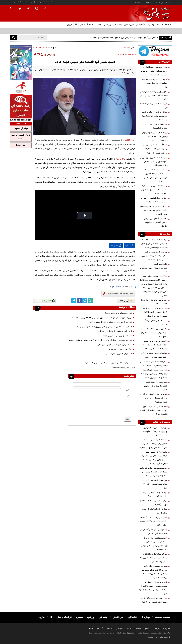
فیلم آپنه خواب (21, 129)
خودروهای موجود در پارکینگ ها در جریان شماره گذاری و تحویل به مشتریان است (101, 340)
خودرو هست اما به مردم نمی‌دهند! (119, 313)
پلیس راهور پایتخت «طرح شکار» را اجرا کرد (115, 331)
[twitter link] (74, 301)
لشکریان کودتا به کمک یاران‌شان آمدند (155, 511)
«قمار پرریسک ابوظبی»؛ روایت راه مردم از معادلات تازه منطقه (154, 200)
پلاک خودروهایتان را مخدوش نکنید (119, 354)
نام (129, 384)
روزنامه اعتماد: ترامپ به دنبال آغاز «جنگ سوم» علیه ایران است (154, 355)
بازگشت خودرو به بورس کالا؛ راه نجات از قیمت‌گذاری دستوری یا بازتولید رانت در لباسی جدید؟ (155, 345)
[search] (14, 38)
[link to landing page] (155, 13)
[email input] (97, 390)
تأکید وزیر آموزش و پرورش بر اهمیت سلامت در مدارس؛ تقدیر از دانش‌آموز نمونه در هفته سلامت (153, 588)
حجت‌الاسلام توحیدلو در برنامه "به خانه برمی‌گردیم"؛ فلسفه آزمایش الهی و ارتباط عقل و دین (154, 444)
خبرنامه (23, 2)
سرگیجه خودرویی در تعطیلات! (120, 349)
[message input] (97, 405)
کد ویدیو (116, 245)
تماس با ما (48, 2)
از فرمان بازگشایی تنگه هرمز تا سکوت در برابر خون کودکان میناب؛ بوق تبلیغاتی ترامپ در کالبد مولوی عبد (154, 544)
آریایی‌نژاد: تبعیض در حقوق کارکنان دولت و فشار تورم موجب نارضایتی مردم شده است (154, 190)
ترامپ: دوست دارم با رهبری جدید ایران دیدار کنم (154, 494)
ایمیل (128, 390)
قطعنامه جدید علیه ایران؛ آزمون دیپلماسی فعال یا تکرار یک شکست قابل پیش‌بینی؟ (154, 410)
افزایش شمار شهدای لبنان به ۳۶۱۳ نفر (154, 106)
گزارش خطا (126, 301)
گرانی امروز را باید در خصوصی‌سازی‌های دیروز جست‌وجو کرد (154, 268)
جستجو (139, 629)
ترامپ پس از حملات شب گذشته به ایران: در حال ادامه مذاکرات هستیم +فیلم (154, 521)
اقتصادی (121, 54)
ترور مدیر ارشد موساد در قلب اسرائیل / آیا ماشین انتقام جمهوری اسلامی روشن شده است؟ (154, 256)
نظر (129, 396)
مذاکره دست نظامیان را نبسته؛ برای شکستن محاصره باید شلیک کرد (154, 364)
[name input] (97, 384)
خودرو (112, 287)
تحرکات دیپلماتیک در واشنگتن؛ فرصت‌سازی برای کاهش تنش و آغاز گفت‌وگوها (153, 558)
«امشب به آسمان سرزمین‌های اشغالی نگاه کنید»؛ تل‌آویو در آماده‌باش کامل (156, 222)
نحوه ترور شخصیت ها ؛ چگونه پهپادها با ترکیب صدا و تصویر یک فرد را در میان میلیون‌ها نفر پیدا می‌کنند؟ (155, 572)
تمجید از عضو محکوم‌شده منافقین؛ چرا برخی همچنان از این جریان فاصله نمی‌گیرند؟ (154, 398)
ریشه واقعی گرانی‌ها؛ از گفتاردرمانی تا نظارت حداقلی (154, 302)
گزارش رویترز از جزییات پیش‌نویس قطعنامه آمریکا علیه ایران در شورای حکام (154, 95)
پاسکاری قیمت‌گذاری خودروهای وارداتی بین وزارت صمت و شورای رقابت (105, 327)
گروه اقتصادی (128, 140)
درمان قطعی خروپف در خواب (21, 137)
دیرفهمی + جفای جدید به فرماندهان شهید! (154, 503)
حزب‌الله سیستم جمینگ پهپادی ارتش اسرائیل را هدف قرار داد (155, 147)
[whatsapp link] (90, 301)
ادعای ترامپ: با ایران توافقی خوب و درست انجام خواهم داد (154, 600)
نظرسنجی (120, 629)
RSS (91, 629)
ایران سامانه (153, 637)
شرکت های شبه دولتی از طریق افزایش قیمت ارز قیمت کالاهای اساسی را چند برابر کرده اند (155, 312)
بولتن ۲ (151, 25)
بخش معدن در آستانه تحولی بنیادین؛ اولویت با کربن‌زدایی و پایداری (156, 386)
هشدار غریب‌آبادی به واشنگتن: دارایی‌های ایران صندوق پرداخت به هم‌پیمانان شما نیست (123, 38)
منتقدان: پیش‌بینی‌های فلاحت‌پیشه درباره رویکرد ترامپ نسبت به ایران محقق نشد (154, 333)
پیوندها (31, 2)
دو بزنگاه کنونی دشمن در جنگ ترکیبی (156, 323)
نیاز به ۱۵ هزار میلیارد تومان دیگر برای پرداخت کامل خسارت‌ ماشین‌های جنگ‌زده (155, 137)
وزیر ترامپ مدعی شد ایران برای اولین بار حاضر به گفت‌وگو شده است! (155, 432)
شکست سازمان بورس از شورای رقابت (118, 336)
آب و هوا (14, 2)
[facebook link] (79, 301)
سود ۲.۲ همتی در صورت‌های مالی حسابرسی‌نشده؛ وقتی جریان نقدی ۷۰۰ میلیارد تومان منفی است (154, 244)
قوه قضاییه (120, 287)
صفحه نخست (164, 25)
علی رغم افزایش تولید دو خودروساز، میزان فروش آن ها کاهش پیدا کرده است (102, 318)
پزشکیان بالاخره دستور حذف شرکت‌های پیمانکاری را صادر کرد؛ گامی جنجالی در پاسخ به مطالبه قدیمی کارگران (154, 458)
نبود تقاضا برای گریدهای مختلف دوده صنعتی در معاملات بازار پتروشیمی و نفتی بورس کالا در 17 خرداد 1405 (155, 176)
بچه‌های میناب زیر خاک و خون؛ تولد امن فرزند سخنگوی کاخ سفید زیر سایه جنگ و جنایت (154, 472)
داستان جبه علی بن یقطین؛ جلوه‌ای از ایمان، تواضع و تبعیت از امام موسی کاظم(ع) (154, 210)
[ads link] (155, 51)
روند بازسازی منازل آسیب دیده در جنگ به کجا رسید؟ (154, 126)
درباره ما (39, 2)
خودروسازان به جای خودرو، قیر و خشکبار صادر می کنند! (110, 322)
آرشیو (147, 629)
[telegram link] (85, 301)
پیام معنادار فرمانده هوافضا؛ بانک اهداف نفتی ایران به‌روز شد (155, 484)
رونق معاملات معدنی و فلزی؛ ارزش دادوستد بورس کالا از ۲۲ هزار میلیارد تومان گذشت (154, 162)
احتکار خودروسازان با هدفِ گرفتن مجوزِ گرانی (115, 345)
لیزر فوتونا (21, 145)
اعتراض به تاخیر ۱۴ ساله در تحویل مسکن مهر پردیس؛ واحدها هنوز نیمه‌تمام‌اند (154, 116)
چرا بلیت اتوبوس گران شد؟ (157, 153)
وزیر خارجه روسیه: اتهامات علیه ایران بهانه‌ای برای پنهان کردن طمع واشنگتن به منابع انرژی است (154, 374)
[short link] (120, 294)
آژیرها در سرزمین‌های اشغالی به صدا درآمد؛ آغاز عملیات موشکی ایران (155, 83)
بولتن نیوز (121, 159)
